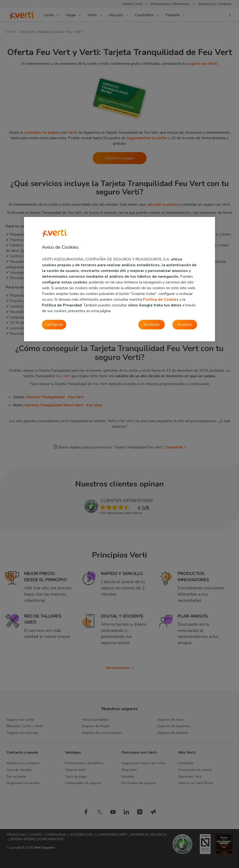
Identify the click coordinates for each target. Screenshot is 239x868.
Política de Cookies (161, 299)
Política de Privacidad (62, 305)
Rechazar (152, 325)
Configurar (54, 325)
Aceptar (185, 325)
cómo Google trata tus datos (155, 305)
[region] (120, 279)
